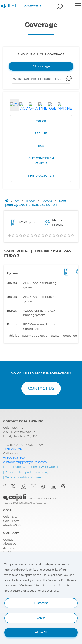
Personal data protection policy (27, 472)
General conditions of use (23, 477)
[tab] (15, 105)
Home (8, 467)
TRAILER (41, 133)
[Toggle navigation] (78, 7)
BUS (41, 146)
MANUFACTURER (41, 176)
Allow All (41, 632)
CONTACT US (41, 388)
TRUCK (41, 121)
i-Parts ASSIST (13, 525)
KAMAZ (47, 201)
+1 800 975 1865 (14, 457)
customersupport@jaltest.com (25, 462)
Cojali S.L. (10, 517)
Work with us (50, 467)
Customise (41, 603)
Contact (9, 539)
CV (17, 201)
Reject (41, 618)
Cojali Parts (11, 521)
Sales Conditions (26, 467)
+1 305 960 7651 (14, 449)
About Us (10, 544)
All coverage (41, 66)
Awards (9, 548)
